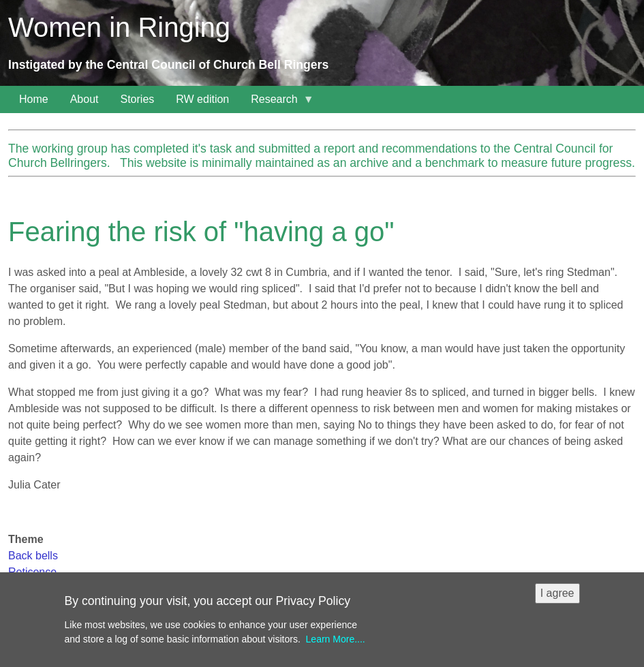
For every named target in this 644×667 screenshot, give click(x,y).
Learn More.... (336, 645)
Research (277, 103)
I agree (557, 599)
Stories (138, 99)
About (85, 99)
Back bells (33, 556)
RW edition (202, 99)
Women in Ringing (119, 27)
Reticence (32, 572)
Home (34, 99)
